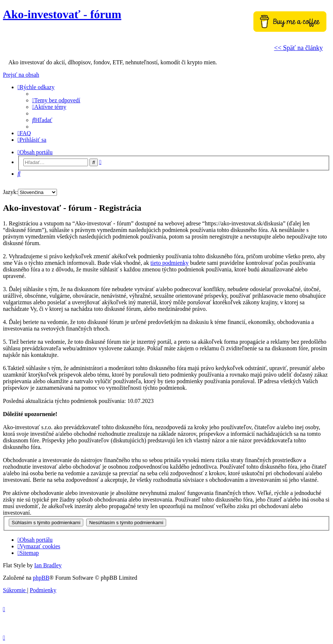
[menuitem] (56, 100)
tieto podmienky (169, 263)
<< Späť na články (298, 48)
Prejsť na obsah (21, 75)
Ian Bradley (48, 565)
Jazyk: (10, 192)
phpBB (41, 578)
